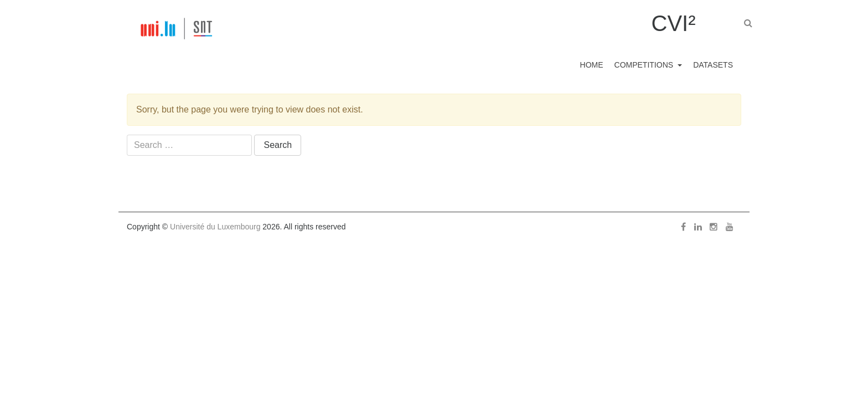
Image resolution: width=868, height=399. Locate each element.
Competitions (634, 65)
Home (575, 65)
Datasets (710, 65)
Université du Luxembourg (215, 227)
